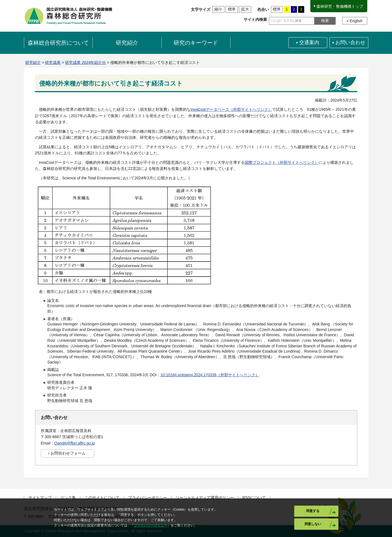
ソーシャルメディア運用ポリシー (205, 498)
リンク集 (68, 498)
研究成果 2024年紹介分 (85, 62)
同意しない (313, 524)
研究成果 (53, 62)
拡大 (245, 9)
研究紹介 (33, 62)
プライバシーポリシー (148, 498)
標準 (232, 9)
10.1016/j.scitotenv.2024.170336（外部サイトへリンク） (210, 375)
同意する (313, 511)
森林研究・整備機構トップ (340, 6)
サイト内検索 (255, 19)
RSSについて (254, 498)
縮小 (218, 9)
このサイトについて (102, 498)
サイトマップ (40, 498)
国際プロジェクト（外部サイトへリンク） (282, 162)
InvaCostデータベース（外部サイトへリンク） (231, 109)
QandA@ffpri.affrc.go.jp (75, 443)
